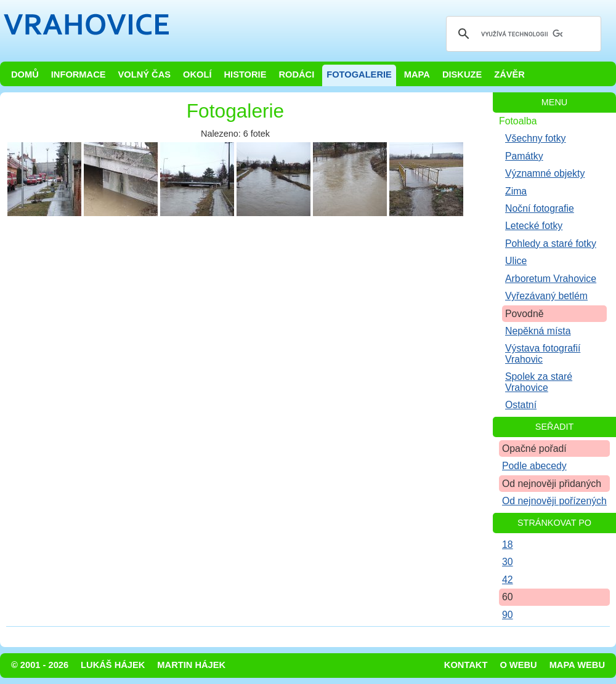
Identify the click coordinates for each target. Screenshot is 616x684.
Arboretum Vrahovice (551, 279)
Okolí (197, 74)
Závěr (509, 74)
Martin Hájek (191, 665)
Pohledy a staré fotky (551, 243)
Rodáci (296, 74)
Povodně (525, 314)
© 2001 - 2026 (40, 665)
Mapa (417, 74)
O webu (518, 665)
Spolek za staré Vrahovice (539, 382)
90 (508, 615)
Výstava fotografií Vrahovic (543, 353)
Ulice (516, 261)
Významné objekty (545, 173)
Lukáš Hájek (113, 665)
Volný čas (145, 74)
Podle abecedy (534, 466)
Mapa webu (577, 665)
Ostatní (521, 405)
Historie (245, 74)
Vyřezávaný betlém (546, 296)
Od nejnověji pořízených (554, 501)
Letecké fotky (534, 226)
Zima (516, 191)
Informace (79, 74)
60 (508, 597)
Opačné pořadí (534, 449)
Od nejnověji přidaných (552, 484)
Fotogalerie (359, 74)
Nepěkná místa (538, 331)
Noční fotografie (540, 208)
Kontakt (466, 665)
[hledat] (522, 34)
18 (508, 545)
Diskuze (462, 74)
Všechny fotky (536, 138)
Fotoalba (518, 121)
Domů (25, 74)
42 (508, 580)
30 (508, 562)
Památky (524, 156)
